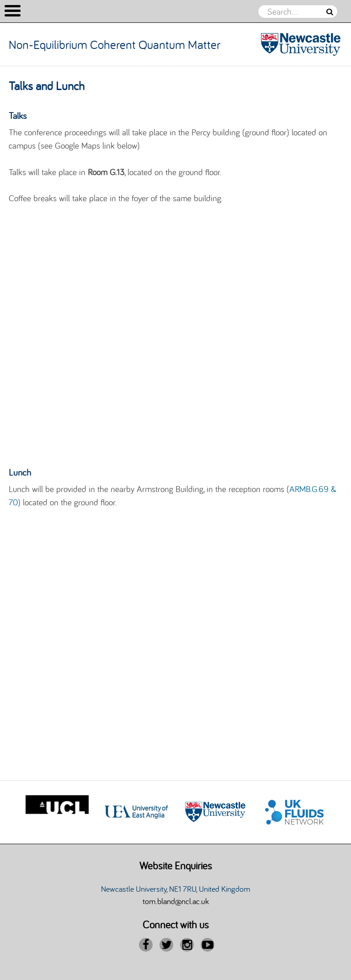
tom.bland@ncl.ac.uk (176, 901)
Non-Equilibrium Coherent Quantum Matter (114, 44)
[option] (57, 812)
